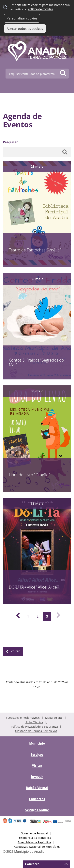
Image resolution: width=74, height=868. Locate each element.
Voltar (15, 651)
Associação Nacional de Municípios (37, 847)
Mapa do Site (54, 718)
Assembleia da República (34, 842)
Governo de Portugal (34, 833)
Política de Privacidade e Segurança (34, 727)
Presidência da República (34, 838)
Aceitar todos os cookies (25, 29)
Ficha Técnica (34, 722)
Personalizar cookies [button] (22, 18)
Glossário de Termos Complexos (36, 731)
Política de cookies (40, 9)
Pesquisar (10, 142)
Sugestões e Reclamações (23, 718)
